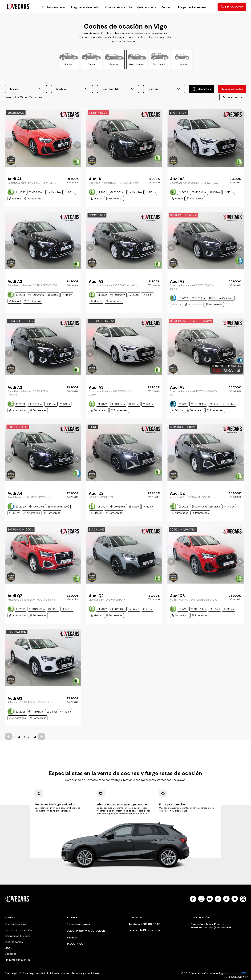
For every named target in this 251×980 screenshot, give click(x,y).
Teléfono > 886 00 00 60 (145, 924)
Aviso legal (11, 973)
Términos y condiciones (86, 973)
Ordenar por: (233, 97)
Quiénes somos (147, 7)
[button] (9, 145)
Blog (7, 948)
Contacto (167, 7)
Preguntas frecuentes (192, 7)
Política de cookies (58, 973)
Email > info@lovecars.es (144, 930)
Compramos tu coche (119, 7)
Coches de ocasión (54, 7)
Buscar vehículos (232, 89)
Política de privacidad (32, 973)
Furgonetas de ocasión (86, 7)
